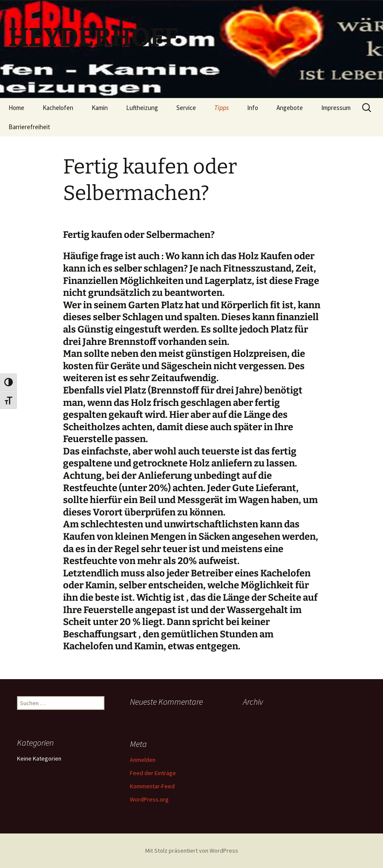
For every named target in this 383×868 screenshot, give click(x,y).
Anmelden (143, 760)
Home (16, 108)
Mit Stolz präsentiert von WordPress (192, 851)
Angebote (290, 108)
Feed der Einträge (153, 773)
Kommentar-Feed (152, 786)
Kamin (100, 108)
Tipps (222, 108)
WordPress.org (149, 799)
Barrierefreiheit (29, 127)
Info (253, 108)
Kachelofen (58, 108)
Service (186, 108)
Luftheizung (142, 108)
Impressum (336, 108)
